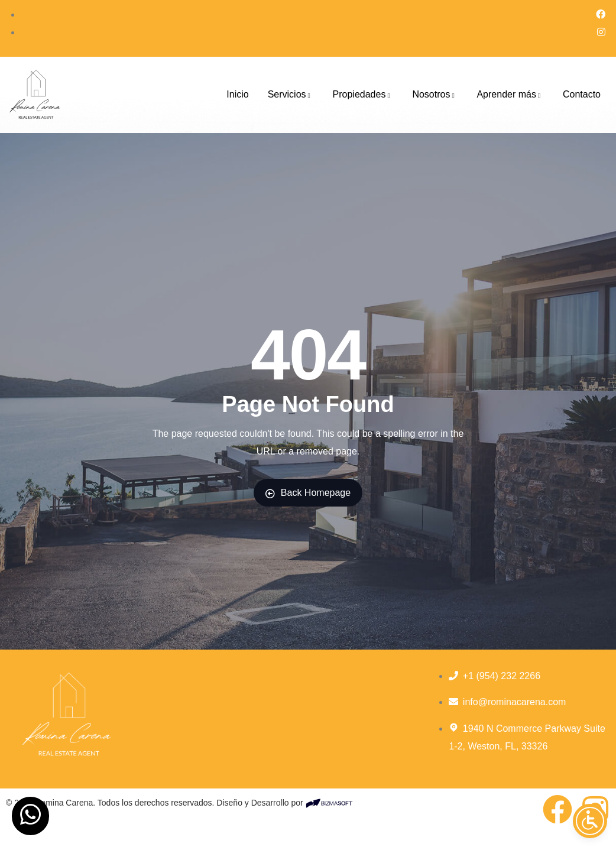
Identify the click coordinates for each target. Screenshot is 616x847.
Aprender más (510, 94)
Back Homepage (308, 493)
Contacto (582, 94)
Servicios (291, 94)
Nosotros (435, 94)
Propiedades (363, 94)
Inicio (237, 94)
